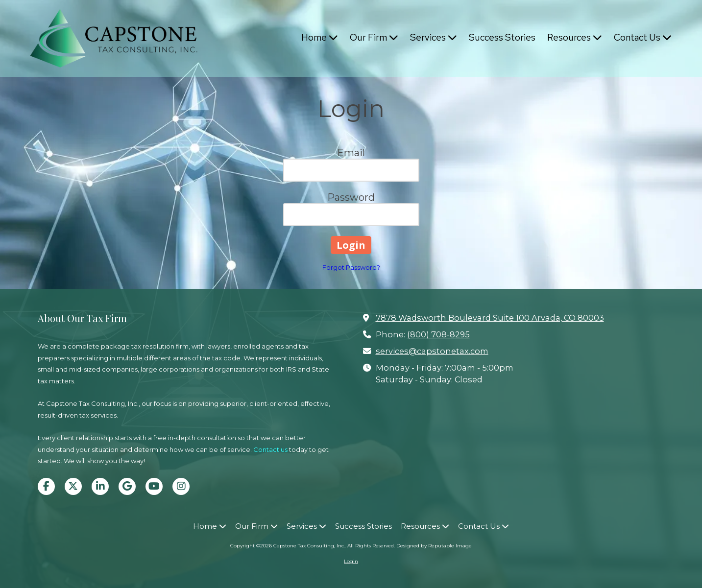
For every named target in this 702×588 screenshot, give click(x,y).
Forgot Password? (351, 267)
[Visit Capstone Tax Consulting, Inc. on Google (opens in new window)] (127, 486)
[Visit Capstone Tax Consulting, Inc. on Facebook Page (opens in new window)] (46, 486)
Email (351, 153)
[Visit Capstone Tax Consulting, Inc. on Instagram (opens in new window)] (181, 486)
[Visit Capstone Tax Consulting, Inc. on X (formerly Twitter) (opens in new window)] (73, 486)
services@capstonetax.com (432, 351)
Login (351, 561)
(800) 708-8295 (438, 334)
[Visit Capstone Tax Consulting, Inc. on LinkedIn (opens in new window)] (100, 486)
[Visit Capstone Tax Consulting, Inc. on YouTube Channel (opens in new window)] (154, 486)
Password (351, 197)
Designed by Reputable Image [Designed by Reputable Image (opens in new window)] (434, 546)
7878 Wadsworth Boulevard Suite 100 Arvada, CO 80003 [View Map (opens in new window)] (490, 318)
